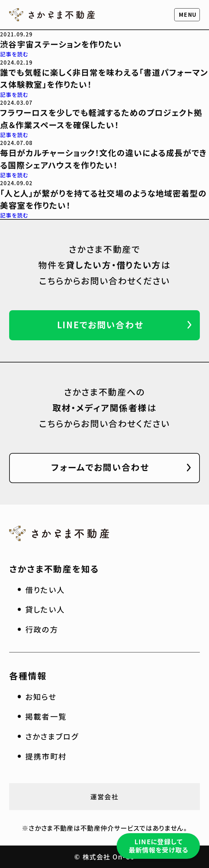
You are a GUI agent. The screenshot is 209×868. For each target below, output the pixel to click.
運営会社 (104, 796)
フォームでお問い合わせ (100, 467)
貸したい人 (45, 609)
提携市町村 (46, 756)
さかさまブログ (52, 736)
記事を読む (14, 54)
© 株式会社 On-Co (104, 857)
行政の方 (42, 629)
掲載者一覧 (46, 716)
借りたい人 (45, 590)
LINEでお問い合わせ (100, 325)
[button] (187, 15)
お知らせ (41, 697)
